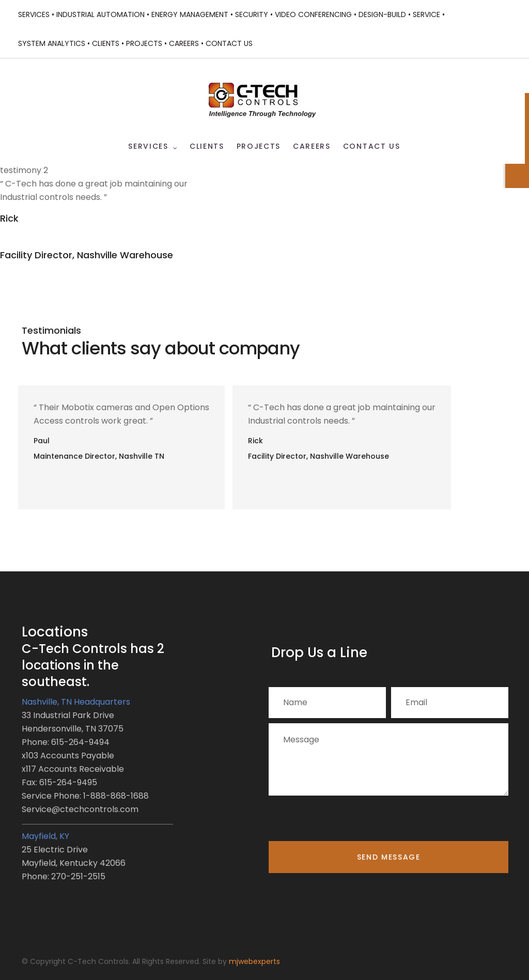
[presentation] (347, 821)
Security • (254, 14)
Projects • (146, 43)
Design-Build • (385, 14)
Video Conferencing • (316, 14)
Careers (312, 146)
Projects (259, 146)
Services (148, 146)
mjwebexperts (254, 961)
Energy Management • (192, 14)
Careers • (186, 43)
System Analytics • (54, 43)
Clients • (108, 43)
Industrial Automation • (103, 14)
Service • (429, 14)
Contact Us (229, 43)
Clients (207, 146)
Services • (36, 14)
